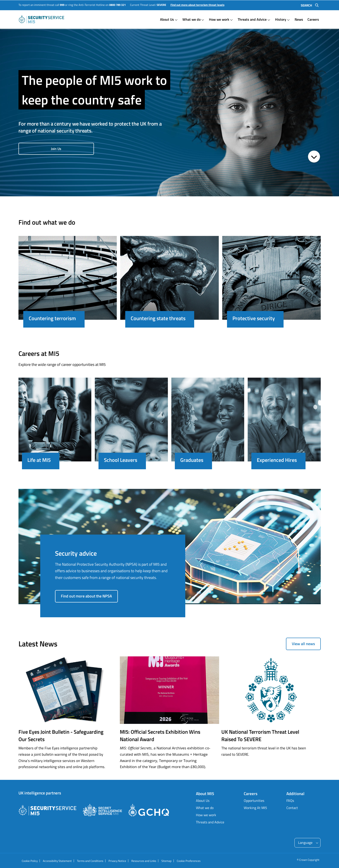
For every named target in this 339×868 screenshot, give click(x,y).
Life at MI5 (39, 460)
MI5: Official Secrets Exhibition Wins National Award (160, 735)
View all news (303, 644)
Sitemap (166, 861)
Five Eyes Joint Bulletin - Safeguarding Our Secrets (61, 735)
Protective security (254, 318)
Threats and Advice (252, 19)
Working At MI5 (255, 808)
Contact (292, 808)
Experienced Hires (277, 460)
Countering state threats (158, 318)
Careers (313, 19)
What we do (191, 19)
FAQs (290, 801)
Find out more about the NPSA (86, 596)
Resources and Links (144, 861)
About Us (167, 19)
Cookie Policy (30, 861)
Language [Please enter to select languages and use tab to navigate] (305, 843)
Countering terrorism (52, 318)
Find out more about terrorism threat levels (197, 5)
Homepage (41, 19)
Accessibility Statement (57, 861)
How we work (219, 19)
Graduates (192, 460)
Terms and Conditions (90, 861)
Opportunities (254, 801)
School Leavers (121, 460)
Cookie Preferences (189, 861)
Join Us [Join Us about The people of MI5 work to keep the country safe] (54, 149)
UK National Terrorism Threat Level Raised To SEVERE (260, 735)
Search (306, 5)
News (299, 19)
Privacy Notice (117, 861)
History (281, 19)
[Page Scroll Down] (314, 157)
